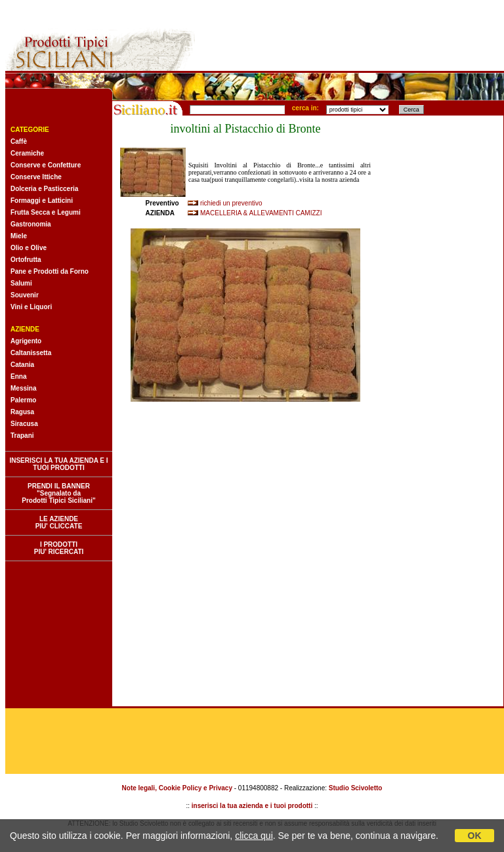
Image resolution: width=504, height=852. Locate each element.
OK (475, 836)
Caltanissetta (31, 353)
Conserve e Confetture (46, 165)
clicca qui (254, 836)
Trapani (22, 436)
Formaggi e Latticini (42, 201)
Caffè (19, 141)
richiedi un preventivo (231, 203)
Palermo (23, 400)
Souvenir (25, 295)
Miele (19, 236)
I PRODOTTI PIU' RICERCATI (59, 548)
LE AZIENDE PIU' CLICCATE (59, 522)
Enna (18, 376)
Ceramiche (27, 153)
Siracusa (24, 424)
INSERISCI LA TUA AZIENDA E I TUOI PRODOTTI (58, 464)
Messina (23, 388)
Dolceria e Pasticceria (44, 189)
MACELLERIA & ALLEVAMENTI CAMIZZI (261, 213)
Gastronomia (31, 224)
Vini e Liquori (31, 307)
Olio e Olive (29, 248)
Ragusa (22, 412)
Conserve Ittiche (36, 177)
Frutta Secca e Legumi (46, 212)
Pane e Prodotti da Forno (50, 271)
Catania (22, 365)
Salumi (21, 283)
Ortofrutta (26, 260)
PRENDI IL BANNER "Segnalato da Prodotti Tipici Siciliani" (58, 493)
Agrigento (26, 341)
